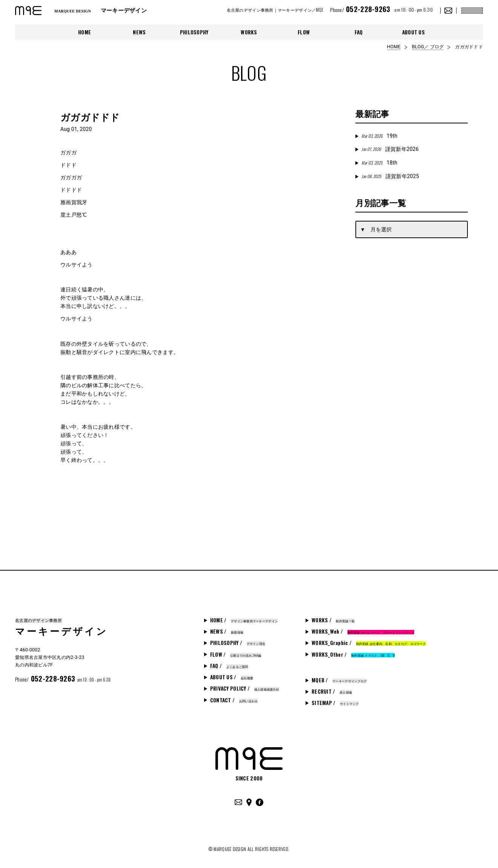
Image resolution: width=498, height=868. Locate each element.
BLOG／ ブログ (428, 47)
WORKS (249, 32)
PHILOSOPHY (194, 32)
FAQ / (229, 666)
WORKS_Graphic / (369, 643)
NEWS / (227, 631)
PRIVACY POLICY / (245, 688)
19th (379, 136)
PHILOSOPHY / (238, 643)
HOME (85, 32)
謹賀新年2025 (390, 176)
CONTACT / (234, 700)
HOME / (244, 620)
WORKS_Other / (353, 654)
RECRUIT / (332, 691)
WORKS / (333, 620)
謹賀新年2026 (390, 149)
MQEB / (339, 680)
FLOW (304, 32)
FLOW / (236, 654)
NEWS (139, 32)
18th (379, 163)
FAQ (359, 32)
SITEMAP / (335, 703)
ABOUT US (413, 32)
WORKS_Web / (363, 631)
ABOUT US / (232, 677)
